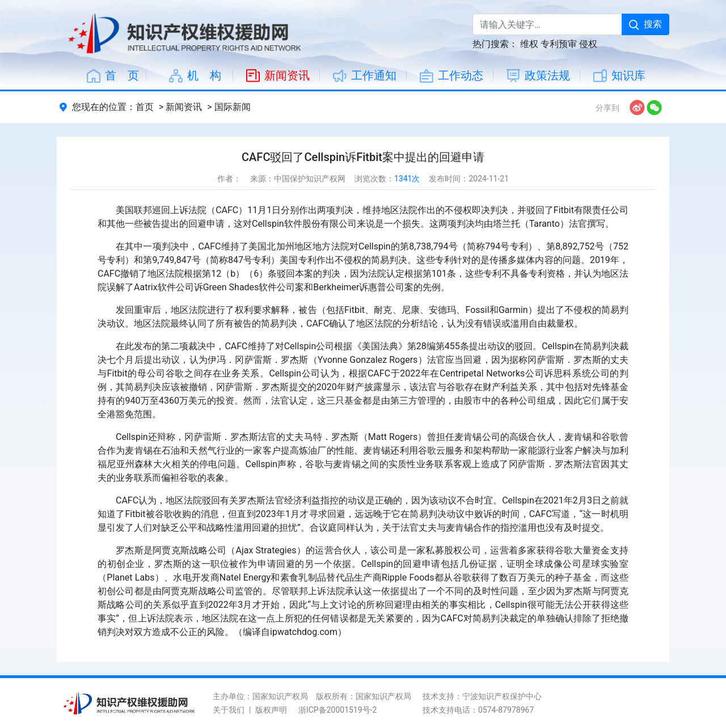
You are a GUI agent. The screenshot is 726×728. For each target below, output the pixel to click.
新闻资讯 (184, 107)
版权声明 (271, 710)
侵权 (588, 44)
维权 (529, 44)
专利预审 (559, 44)
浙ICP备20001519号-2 (337, 710)
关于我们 (229, 710)
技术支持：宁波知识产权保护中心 (482, 696)
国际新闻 (233, 107)
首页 (145, 107)
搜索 (645, 24)
